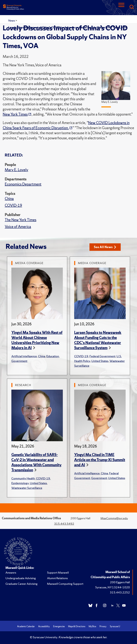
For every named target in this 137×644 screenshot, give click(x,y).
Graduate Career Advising (21, 584)
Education (53, 356)
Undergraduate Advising (21, 578)
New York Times (15, 114)
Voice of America (18, 227)
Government (19, 361)
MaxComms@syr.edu (114, 518)
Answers (11, 572)
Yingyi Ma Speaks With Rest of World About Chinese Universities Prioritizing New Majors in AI (37, 340)
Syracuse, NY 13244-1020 (113, 587)
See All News (105, 247)
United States (100, 361)
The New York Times (21, 220)
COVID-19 (13, 205)
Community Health (23, 478)
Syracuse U (115, 626)
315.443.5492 (64, 524)
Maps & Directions (77, 626)
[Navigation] (121, 7)
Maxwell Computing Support (65, 584)
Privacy (103, 626)
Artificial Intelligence (24, 356)
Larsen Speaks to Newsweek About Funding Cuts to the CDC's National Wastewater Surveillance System (98, 340)
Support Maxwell (58, 572)
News (12, 21)
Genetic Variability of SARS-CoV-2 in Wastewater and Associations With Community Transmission (36, 462)
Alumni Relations (57, 578)
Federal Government (102, 356)
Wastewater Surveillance (27, 488)
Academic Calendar (26, 626)
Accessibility (44, 626)
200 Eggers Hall (120, 582)
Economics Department (23, 184)
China (9, 199)
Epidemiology (20, 483)
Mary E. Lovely (16, 170)
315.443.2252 (120, 592)
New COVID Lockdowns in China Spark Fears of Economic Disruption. (66, 125)
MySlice (92, 626)
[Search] (132, 7)
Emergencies (59, 626)
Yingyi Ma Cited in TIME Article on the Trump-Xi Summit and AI (100, 460)
